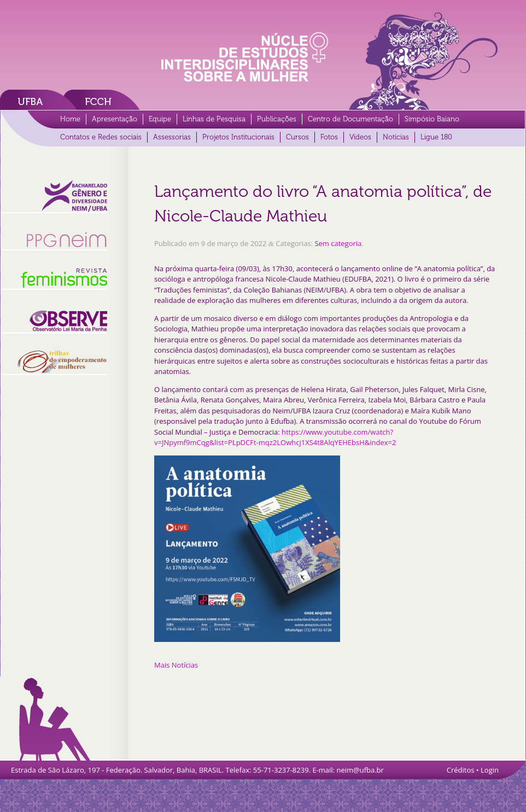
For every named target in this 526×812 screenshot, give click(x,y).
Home (70, 119)
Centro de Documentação (350, 119)
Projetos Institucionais (238, 137)
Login (490, 770)
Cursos (297, 137)
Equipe (160, 119)
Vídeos (360, 137)
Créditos (461, 770)
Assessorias (172, 137)
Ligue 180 (436, 137)
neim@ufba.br (360, 770)
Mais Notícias (176, 665)
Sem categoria (338, 243)
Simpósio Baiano (432, 119)
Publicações (277, 119)
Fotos (329, 137)
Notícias (396, 137)
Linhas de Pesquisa (214, 119)
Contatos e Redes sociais (101, 137)
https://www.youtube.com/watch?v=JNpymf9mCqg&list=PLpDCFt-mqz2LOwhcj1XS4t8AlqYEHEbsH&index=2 (275, 437)
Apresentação (115, 119)
